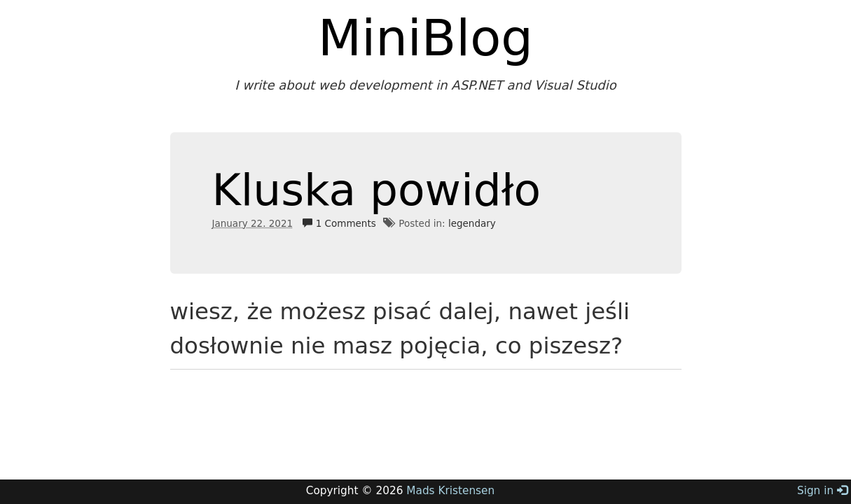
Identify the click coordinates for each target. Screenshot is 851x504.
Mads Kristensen (450, 491)
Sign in (822, 491)
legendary (472, 223)
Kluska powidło (377, 190)
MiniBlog (425, 38)
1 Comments (339, 223)
